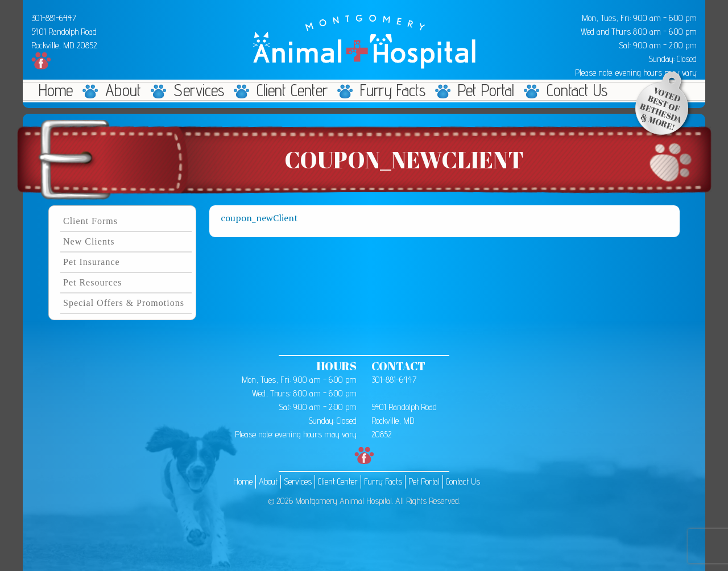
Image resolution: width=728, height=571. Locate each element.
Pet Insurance (92, 262)
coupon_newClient (259, 218)
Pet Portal (486, 90)
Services (199, 90)
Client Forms (90, 221)
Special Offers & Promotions (124, 303)
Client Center (292, 90)
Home (56, 90)
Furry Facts (393, 90)
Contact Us (577, 90)
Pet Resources (92, 282)
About (123, 90)
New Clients (89, 241)
